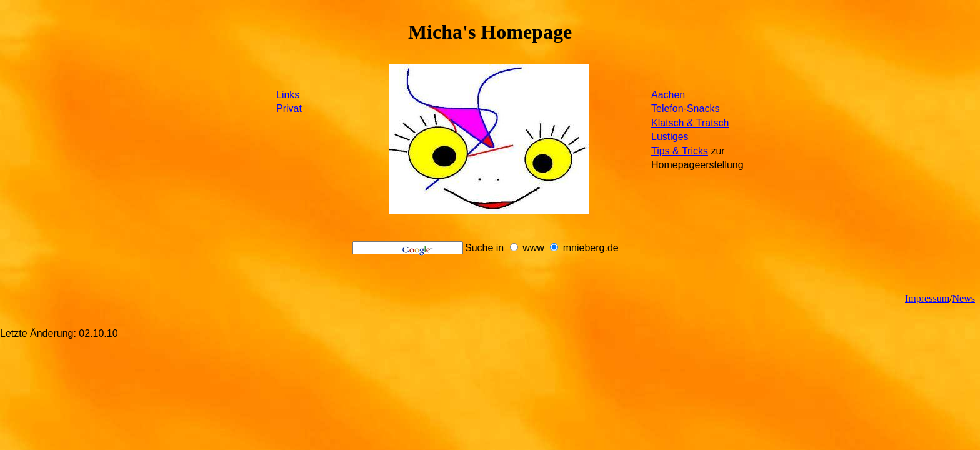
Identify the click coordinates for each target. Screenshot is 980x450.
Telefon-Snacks (685, 108)
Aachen (668, 95)
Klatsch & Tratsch (690, 123)
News (964, 298)
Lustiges (670, 137)
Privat (289, 108)
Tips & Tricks (680, 151)
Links (288, 95)
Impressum (927, 298)
